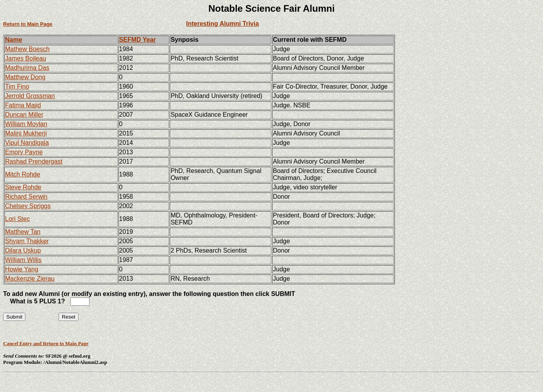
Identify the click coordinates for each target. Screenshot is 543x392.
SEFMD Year (138, 40)
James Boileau (26, 58)
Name (14, 40)
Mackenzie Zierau (30, 279)
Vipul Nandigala (27, 143)
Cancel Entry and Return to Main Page (46, 343)
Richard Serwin (26, 197)
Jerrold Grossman (30, 96)
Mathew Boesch (27, 49)
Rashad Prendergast (34, 161)
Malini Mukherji (26, 133)
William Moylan (26, 124)
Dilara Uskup (23, 250)
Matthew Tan (23, 232)
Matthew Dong (25, 77)
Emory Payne (24, 152)
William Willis (23, 260)
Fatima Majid (23, 105)
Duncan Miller (24, 115)
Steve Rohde (23, 187)
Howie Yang (22, 269)
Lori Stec (17, 219)
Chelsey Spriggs (28, 206)
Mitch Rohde (23, 174)
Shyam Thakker (27, 241)
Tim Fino (17, 86)
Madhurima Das (27, 68)
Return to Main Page (28, 24)
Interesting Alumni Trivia (222, 24)
